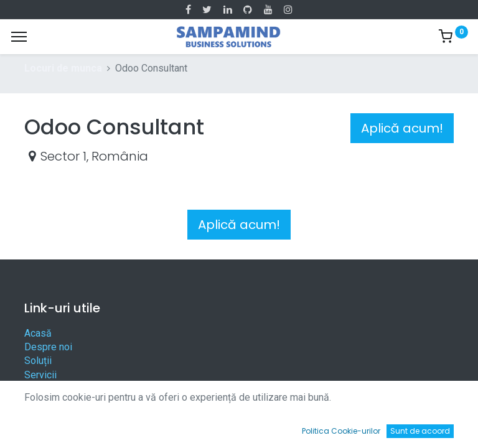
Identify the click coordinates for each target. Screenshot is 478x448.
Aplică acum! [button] (402, 128)
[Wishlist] (338, 427)
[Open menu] (239, 429)
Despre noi (48, 347)
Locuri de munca (63, 68)
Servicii (40, 375)
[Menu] (19, 37)
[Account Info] (437, 427)
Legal (36, 389)
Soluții (38, 361)
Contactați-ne (53, 403)
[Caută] (140, 427)
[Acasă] (41, 427)
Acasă (38, 333)
